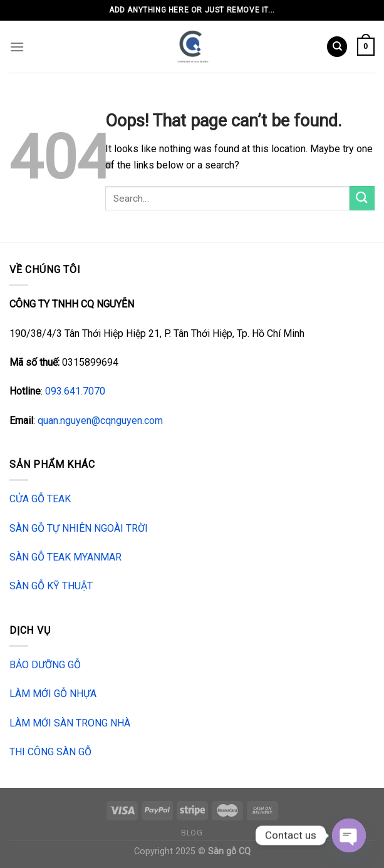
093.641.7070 (75, 391)
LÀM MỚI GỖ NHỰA (53, 694)
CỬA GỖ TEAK (40, 499)
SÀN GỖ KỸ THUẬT (51, 586)
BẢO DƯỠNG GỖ (45, 665)
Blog (192, 833)
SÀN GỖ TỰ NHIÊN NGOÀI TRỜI (79, 528)
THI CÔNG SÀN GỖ (50, 752)
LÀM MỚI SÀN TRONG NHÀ (70, 723)
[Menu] (17, 47)
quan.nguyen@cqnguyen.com (100, 421)
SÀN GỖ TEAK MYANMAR (65, 557)
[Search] (337, 47)
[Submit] (362, 198)
